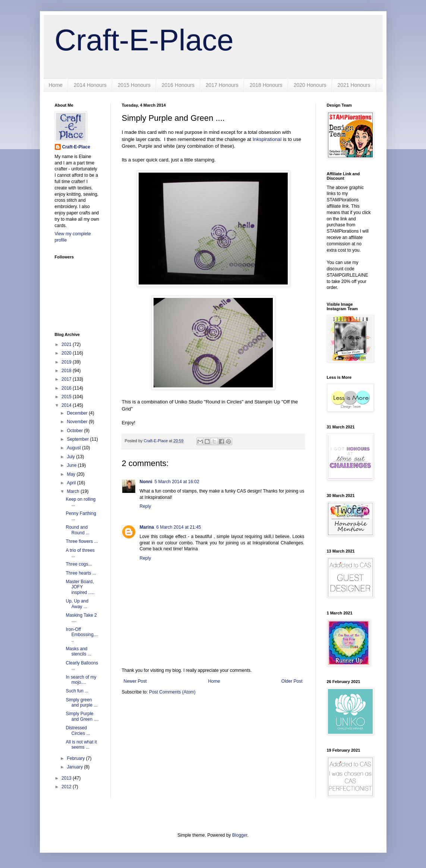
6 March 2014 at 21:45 (179, 527)
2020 (67, 353)
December (78, 413)
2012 (67, 787)
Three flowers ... (82, 541)
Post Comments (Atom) (172, 692)
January (75, 767)
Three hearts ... (81, 573)
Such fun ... (77, 691)
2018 (67, 371)
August (74, 448)
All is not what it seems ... (81, 745)
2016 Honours (178, 85)
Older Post (292, 681)
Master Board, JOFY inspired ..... (80, 587)
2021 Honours (354, 85)
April (72, 483)
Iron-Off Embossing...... (82, 635)
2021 (67, 345)
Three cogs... (79, 564)
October (75, 431)
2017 (67, 379)
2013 (67, 778)
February (76, 758)
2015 (67, 397)
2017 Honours (222, 85)
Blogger (240, 835)
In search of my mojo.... (81, 680)
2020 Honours (310, 85)
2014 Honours (90, 85)
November (78, 422)
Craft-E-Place (144, 40)
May (72, 474)
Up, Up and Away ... (77, 604)
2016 (67, 388)
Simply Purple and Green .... (82, 716)
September (78, 439)
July (71, 457)
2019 (67, 362)
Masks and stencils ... (78, 651)
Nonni (146, 482)
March (74, 491)
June (72, 465)
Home (56, 85)
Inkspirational (267, 139)
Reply (146, 506)
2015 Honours (134, 85)
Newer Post (135, 681)
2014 (67, 405)
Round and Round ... (78, 530)
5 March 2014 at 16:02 (177, 482)
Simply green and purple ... (81, 702)
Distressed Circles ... (78, 730)
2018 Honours (266, 85)
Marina (147, 527)
